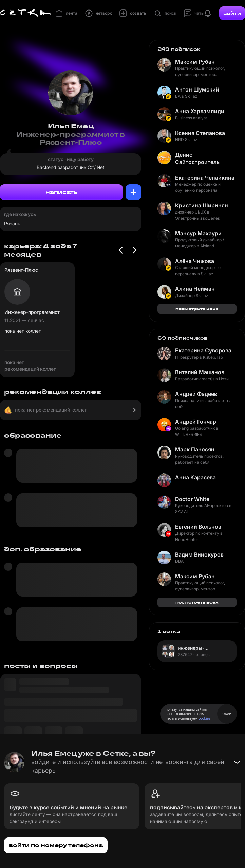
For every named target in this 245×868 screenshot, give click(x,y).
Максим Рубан (195, 62)
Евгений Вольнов (198, 527)
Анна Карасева (195, 477)
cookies (204, 718)
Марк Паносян (195, 449)
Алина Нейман (195, 289)
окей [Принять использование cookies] (227, 714)
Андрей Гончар (196, 422)
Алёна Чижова (195, 261)
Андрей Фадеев (196, 394)
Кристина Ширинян (202, 205)
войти (232, 13)
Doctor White (192, 499)
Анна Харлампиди (200, 111)
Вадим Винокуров (199, 554)
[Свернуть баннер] (237, 762)
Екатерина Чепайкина (205, 178)
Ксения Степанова (200, 133)
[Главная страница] (25, 13)
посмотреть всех (197, 309)
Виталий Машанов (200, 372)
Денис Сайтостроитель (197, 158)
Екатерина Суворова (203, 350)
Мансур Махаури (198, 233)
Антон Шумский (197, 89)
